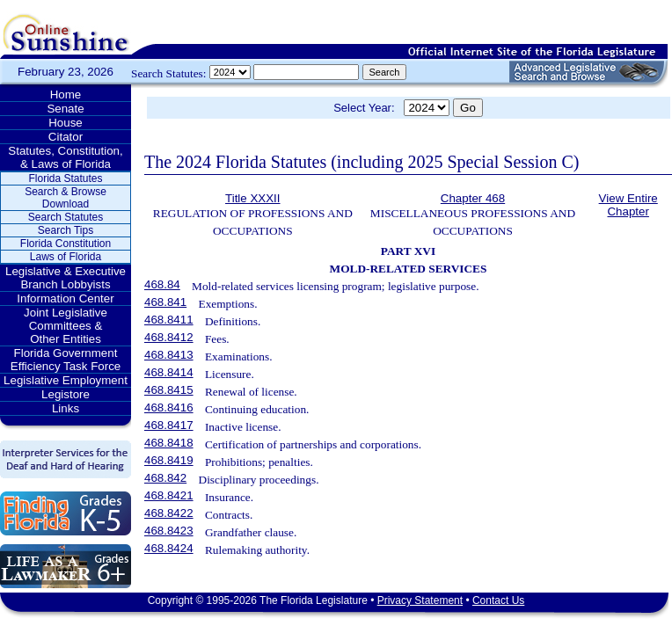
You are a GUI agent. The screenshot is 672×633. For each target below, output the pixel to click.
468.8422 (169, 513)
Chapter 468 (473, 198)
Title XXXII (252, 198)
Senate (65, 109)
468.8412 (169, 337)
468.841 (165, 302)
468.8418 (169, 443)
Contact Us (498, 600)
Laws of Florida (66, 257)
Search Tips (66, 230)
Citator (66, 137)
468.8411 (169, 320)
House (66, 123)
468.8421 (169, 495)
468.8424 (169, 548)
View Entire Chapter (628, 205)
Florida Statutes (65, 178)
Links (66, 408)
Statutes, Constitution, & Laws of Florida (65, 157)
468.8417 (169, 425)
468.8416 (169, 407)
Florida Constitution (66, 244)
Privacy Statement (420, 600)
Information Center (65, 298)
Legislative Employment (66, 380)
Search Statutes (66, 217)
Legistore (66, 394)
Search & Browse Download (66, 198)
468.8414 (169, 372)
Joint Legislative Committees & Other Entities (66, 326)
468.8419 (169, 460)
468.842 (165, 478)
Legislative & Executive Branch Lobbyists (66, 278)
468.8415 (169, 390)
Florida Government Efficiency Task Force (66, 360)
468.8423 (169, 531)
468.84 (162, 284)
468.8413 (169, 355)
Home (66, 95)
